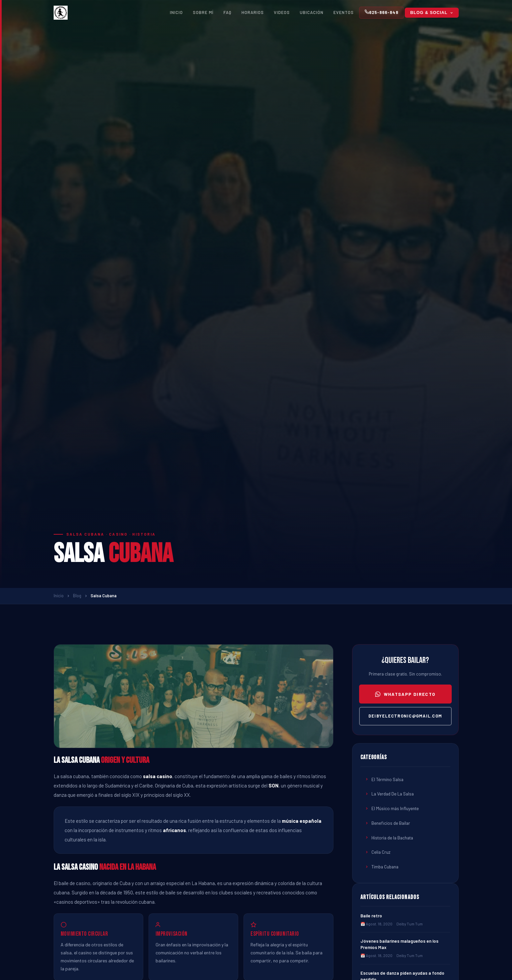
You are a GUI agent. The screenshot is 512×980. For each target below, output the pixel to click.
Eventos (344, 12)
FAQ (228, 12)
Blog (77, 596)
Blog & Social (432, 13)
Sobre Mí (203, 12)
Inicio (176, 12)
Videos (282, 12)
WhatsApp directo (405, 694)
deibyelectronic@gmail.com (405, 716)
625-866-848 (382, 12)
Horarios (253, 12)
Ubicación (312, 12)
